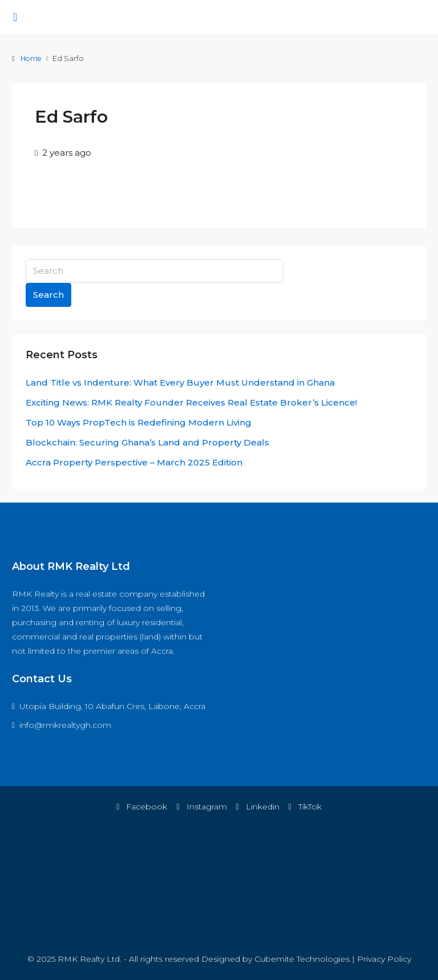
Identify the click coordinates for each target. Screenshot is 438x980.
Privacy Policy (384, 959)
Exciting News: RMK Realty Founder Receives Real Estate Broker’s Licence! (191, 402)
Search (48, 295)
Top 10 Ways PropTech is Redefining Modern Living (139, 422)
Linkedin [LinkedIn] (258, 807)
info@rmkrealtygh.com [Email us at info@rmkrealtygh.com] (65, 725)
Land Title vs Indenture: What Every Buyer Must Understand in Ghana (180, 382)
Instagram (201, 807)
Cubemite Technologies (302, 959)
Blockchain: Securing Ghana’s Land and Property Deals (147, 442)
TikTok (305, 807)
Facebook (142, 807)
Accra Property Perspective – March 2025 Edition (134, 462)
